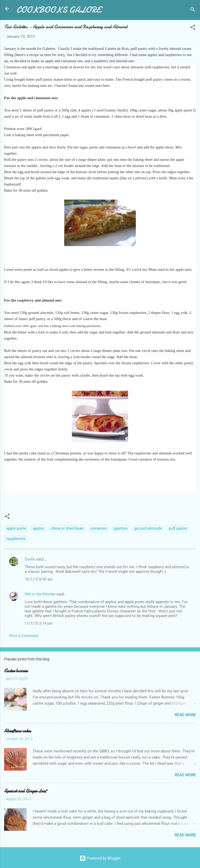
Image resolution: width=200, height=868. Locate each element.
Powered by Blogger (100, 858)
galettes (121, 528)
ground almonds (148, 528)
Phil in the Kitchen (40, 594)
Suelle (30, 559)
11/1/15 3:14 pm (39, 623)
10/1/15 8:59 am (39, 579)
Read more (185, 715)
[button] (193, 28)
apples (39, 528)
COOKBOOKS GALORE (59, 10)
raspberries (16, 539)
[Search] (193, 10)
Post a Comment (24, 636)
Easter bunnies (16, 671)
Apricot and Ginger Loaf (25, 791)
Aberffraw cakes (18, 731)
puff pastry (178, 528)
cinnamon (99, 528)
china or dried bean (67, 528)
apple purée (16, 528)
